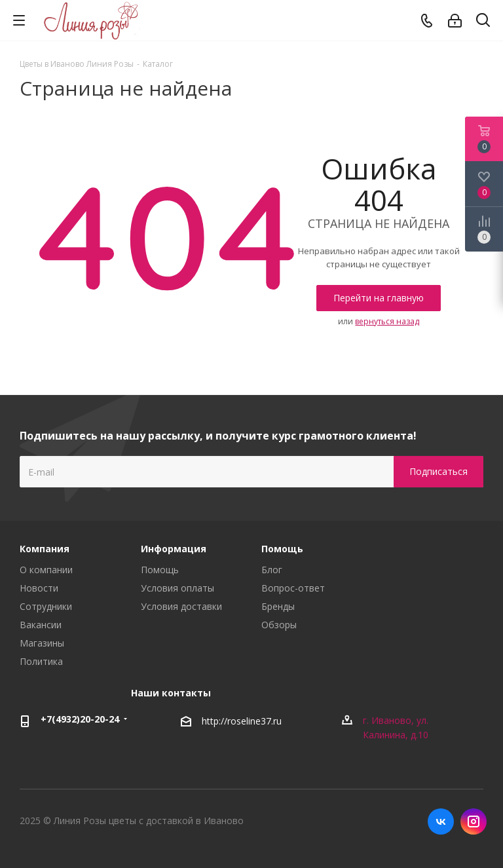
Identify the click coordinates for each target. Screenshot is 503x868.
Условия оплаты (177, 588)
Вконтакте (441, 821)
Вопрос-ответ (293, 588)
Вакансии (41, 625)
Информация (174, 549)
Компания (45, 549)
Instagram (474, 821)
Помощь (160, 570)
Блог (272, 570)
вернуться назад (387, 321)
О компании (46, 570)
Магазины (42, 643)
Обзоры (279, 625)
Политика (41, 661)
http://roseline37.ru (242, 721)
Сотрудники (46, 606)
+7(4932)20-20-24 (80, 719)
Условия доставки (181, 606)
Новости (39, 588)
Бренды (278, 606)
